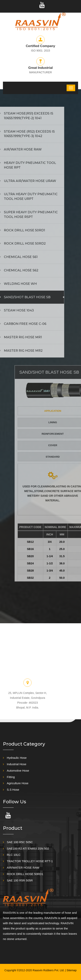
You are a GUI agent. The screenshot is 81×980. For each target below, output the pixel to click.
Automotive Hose (18, 771)
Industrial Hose (17, 764)
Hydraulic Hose (17, 758)
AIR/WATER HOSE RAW (23, 868)
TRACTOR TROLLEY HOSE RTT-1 (30, 861)
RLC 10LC (14, 855)
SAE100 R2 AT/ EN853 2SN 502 (28, 848)
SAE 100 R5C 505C (20, 842)
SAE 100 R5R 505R (20, 880)
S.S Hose (13, 790)
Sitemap (72, 970)
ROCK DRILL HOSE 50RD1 (25, 874)
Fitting (11, 777)
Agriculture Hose (18, 783)
